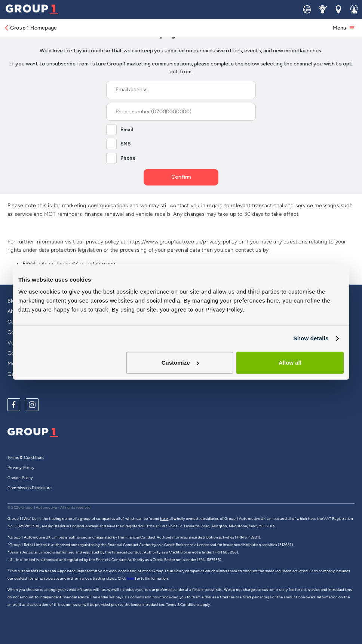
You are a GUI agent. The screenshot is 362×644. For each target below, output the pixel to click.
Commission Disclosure (30, 488)
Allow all (290, 363)
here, (164, 519)
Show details (311, 338)
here (131, 578)
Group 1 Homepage (30, 28)
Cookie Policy (20, 478)
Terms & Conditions (26, 458)
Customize (180, 363)
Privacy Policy (21, 468)
